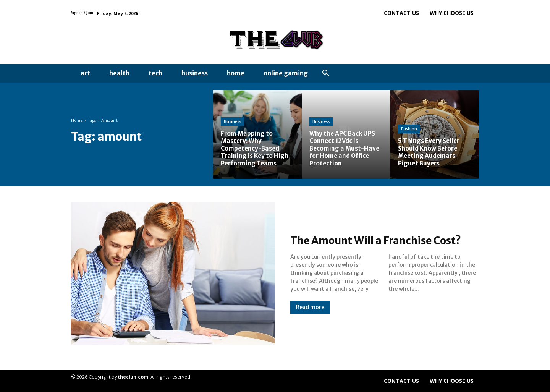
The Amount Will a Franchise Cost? (368, 240)
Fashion (409, 129)
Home (77, 121)
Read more (310, 314)
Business (232, 122)
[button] (326, 73)
